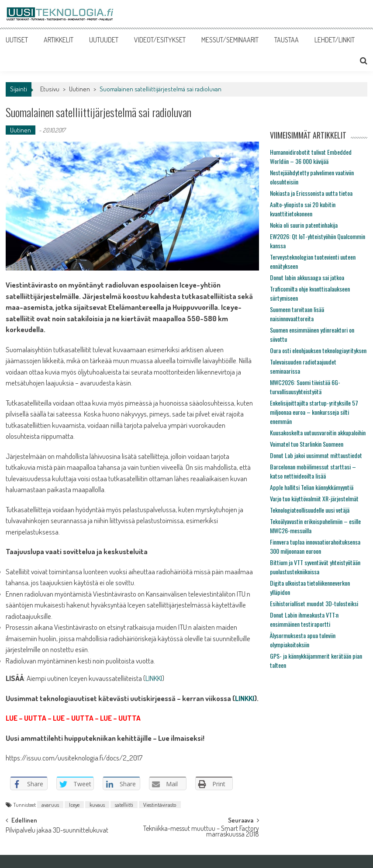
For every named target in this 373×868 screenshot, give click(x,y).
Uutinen (79, 89)
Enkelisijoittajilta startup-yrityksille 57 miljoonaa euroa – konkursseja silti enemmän (314, 412)
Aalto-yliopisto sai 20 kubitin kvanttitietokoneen (303, 209)
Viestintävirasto (160, 805)
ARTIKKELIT (59, 40)
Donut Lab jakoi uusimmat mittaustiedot (316, 455)
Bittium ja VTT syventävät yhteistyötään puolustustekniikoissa (315, 567)
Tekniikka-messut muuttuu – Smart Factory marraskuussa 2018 (201, 832)
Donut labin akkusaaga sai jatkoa (307, 277)
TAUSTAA (287, 40)
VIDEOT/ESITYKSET (160, 40)
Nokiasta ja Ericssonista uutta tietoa (311, 193)
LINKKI (154, 678)
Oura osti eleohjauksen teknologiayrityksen (318, 350)
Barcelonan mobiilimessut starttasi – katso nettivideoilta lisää (313, 471)
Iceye (74, 805)
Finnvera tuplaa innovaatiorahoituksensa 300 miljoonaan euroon (315, 546)
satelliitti (124, 805)
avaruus (50, 805)
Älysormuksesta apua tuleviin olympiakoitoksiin (303, 640)
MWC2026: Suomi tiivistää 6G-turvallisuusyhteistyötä (305, 387)
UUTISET (17, 40)
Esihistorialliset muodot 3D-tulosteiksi (314, 603)
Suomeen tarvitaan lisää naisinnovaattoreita (297, 314)
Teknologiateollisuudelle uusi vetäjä (310, 510)
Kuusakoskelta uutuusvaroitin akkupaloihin (318, 432)
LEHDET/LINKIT (335, 40)
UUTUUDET (104, 40)
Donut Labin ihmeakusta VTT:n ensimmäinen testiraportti (304, 619)
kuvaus (97, 805)
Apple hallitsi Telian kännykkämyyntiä (312, 487)
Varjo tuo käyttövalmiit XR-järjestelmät (314, 498)
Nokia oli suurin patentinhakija (304, 225)
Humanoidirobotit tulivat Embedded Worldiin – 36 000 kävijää (311, 156)
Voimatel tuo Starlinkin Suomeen (307, 444)
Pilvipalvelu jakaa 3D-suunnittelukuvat (57, 831)
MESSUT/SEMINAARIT (230, 40)
